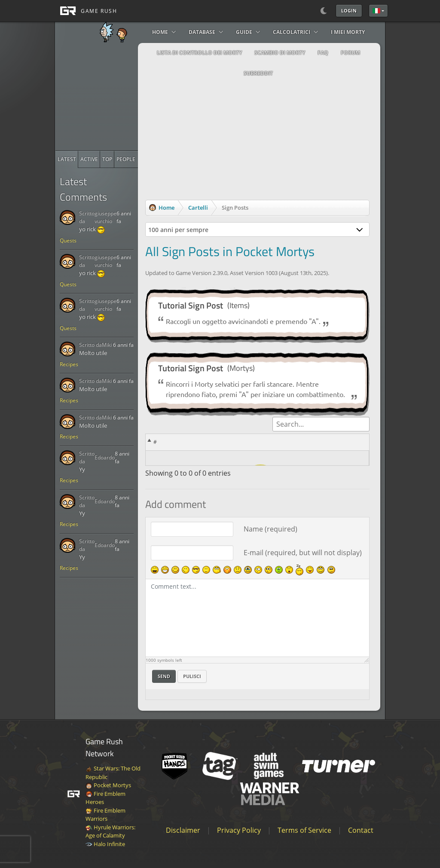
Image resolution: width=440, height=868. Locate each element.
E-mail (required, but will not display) (303, 553)
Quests (68, 240)
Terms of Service (304, 830)
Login (349, 11)
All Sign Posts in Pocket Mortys (230, 251)
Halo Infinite (105, 844)
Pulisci (192, 676)
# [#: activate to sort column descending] (155, 442)
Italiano (376, 11)
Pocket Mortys (108, 785)
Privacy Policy (239, 830)
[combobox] (258, 229)
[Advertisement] (120, 97)
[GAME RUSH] (86, 11)
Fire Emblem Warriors (105, 815)
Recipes (69, 364)
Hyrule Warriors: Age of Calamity (110, 831)
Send (164, 676)
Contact (361, 830)
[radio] (67, 159)
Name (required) (270, 529)
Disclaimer (183, 830)
